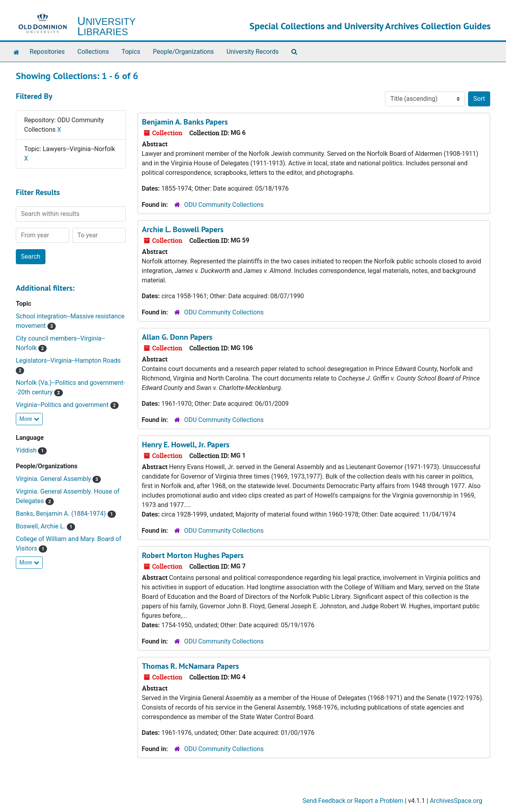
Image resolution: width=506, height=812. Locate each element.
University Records (253, 52)
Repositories (47, 52)
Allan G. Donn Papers (177, 337)
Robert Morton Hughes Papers (193, 555)
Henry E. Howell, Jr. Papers (186, 445)
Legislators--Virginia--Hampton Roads (68, 361)
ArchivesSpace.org (456, 801)
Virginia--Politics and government (63, 405)
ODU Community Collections (224, 205)
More (29, 419)
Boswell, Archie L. (41, 526)
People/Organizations (183, 52)
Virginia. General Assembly (54, 479)
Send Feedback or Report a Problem (353, 801)
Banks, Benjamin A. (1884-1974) (62, 514)
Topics (131, 52)
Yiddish (27, 450)
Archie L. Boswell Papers (183, 229)
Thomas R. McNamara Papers (190, 666)
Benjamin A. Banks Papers (185, 122)
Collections (93, 52)
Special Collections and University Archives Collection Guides (370, 26)
